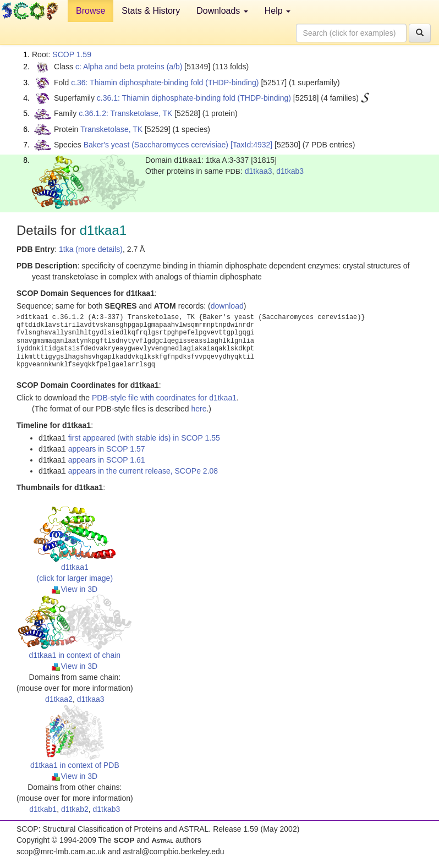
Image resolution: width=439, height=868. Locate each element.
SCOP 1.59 (72, 54)
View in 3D (75, 589)
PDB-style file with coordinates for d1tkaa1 (164, 398)
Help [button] (278, 11)
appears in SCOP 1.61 (107, 460)
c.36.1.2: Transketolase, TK (125, 113)
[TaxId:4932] (251, 145)
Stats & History (151, 11)
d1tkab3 (290, 171)
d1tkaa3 (259, 171)
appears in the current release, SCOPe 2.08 (143, 471)
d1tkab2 (75, 809)
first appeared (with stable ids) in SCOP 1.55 (144, 438)
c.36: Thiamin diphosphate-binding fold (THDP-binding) (165, 83)
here (199, 409)
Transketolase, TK (111, 129)
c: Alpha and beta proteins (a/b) (129, 67)
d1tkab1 (43, 809)
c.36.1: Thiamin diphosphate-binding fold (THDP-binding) (194, 98)
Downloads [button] (222, 11)
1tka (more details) (91, 249)
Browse (90, 11)
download (227, 306)
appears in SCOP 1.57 (107, 449)
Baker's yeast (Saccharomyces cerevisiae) (156, 145)
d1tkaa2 (59, 699)
